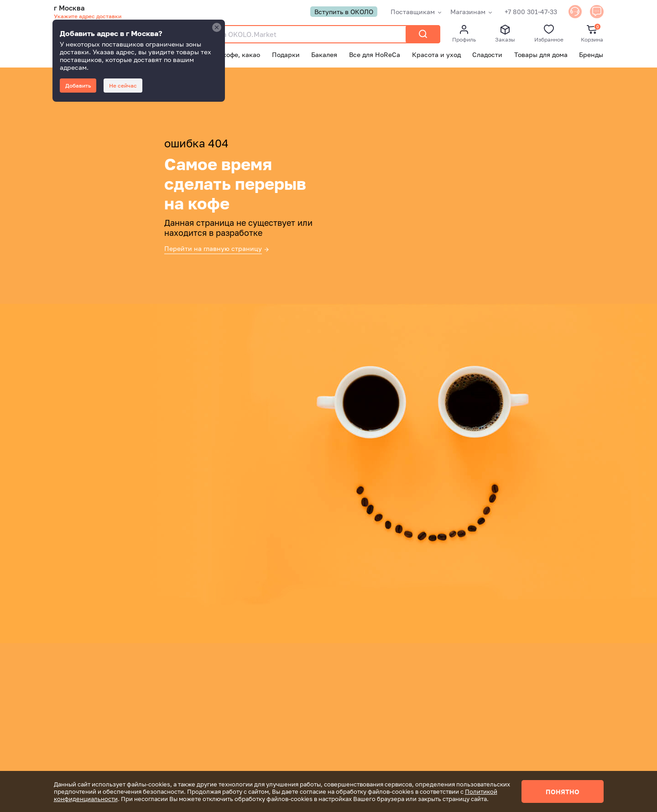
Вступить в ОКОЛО (337, 12)
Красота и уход (436, 55)
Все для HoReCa (375, 55)
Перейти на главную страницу (213, 249)
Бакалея (324, 55)
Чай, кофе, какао (234, 55)
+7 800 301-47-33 (524, 12)
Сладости (487, 55)
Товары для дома (541, 55)
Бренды (591, 55)
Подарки (286, 55)
